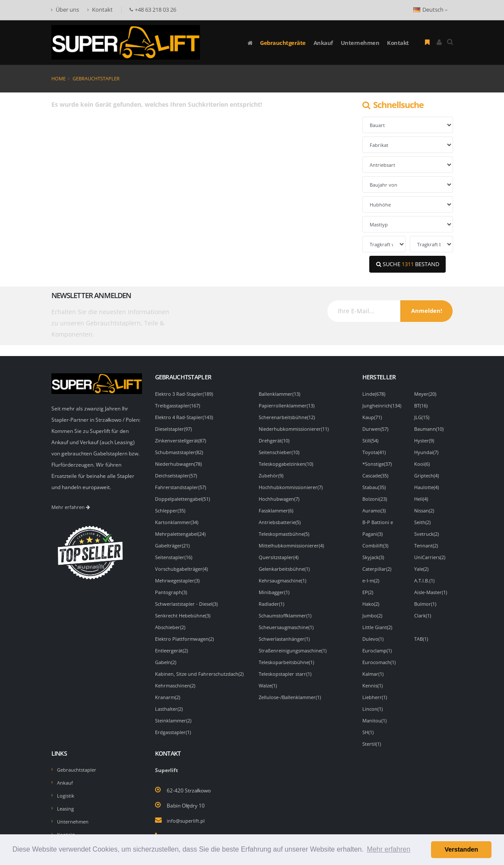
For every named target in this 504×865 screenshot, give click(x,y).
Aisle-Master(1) (433, 585)
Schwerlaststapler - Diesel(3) (190, 596)
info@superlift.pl (186, 807)
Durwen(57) (377, 427)
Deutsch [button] (430, 10)
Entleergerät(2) (173, 641)
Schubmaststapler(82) (182, 450)
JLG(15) (423, 416)
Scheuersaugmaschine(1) (289, 618)
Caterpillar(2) (378, 562)
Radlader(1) (273, 596)
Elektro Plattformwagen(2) (187, 630)
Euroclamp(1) (379, 641)
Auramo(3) (375, 506)
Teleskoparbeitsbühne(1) (289, 652)
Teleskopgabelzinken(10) (289, 461)
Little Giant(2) (379, 618)
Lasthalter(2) (170, 708)
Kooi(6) (423, 461)
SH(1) (369, 719)
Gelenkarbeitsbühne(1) (286, 562)
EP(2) (369, 585)
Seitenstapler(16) (176, 551)
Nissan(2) (426, 506)
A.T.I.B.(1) (426, 573)
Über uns (65, 10)
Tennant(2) (427, 540)
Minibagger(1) (276, 585)
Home (59, 78)
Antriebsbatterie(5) (282, 517)
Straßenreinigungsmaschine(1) (296, 641)
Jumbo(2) (373, 607)
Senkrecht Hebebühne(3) (185, 607)
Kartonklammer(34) (179, 517)
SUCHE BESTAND (408, 264)
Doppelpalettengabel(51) (185, 495)
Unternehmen (360, 43)
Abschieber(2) (172, 618)
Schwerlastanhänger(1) (287, 630)
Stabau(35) (376, 483)
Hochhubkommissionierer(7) (293, 483)
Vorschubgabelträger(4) (184, 562)
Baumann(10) (431, 427)
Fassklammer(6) (278, 506)
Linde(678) (375, 394)
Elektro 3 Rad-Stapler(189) (187, 394)
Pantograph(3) (172, 585)
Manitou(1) (376, 708)
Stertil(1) (373, 731)
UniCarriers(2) (431, 551)
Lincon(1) (373, 697)
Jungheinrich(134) (384, 405)
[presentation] (259, 317)
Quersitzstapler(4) (281, 551)
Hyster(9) (425, 439)
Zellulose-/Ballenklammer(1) (293, 686)
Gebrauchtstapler (96, 78)
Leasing (66, 794)
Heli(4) (422, 495)
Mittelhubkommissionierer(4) (294, 540)
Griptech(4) (428, 472)
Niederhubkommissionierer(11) (296, 427)
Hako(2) (372, 596)
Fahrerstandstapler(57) (183, 483)
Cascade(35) (377, 472)
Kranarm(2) (169, 697)
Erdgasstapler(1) (175, 731)
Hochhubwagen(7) (281, 495)
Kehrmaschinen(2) (177, 686)
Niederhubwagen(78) (181, 461)
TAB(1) (422, 630)
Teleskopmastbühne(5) (286, 528)
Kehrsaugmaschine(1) (285, 573)
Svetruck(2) (428, 528)
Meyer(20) (427, 394)
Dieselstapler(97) (176, 427)
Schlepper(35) (172, 506)
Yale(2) (423, 562)
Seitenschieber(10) (281, 450)
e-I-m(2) (372, 573)
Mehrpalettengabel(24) (183, 528)
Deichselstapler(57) (179, 472)
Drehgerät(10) (276, 439)
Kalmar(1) (374, 663)
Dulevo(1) (374, 630)
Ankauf (323, 43)
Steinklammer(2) (175, 719)
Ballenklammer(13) (282, 394)
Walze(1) (269, 674)
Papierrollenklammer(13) (289, 405)
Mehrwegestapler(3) (180, 573)
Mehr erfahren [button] (389, 849)
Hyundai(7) (427, 450)
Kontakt (100, 10)
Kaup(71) (373, 416)
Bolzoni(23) (376, 495)
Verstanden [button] (461, 849)
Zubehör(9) (272, 472)
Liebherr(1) (376, 686)
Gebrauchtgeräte (283, 43)
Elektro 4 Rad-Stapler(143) (187, 416)
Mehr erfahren (72, 507)
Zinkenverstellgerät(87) (183, 439)
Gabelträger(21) (174, 540)
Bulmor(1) (426, 596)
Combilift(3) (376, 540)
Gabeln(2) (167, 652)
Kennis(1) (374, 674)
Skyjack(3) (374, 551)
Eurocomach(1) (381, 652)
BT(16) (422, 405)
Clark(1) (424, 607)
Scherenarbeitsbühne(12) (289, 416)
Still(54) (371, 439)
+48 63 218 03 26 (187, 822)
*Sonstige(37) (379, 461)
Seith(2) (423, 517)
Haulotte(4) (428, 483)
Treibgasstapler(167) (180, 405)
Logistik (66, 781)
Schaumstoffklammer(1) (288, 607)
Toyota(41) (375, 450)
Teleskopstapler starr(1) (288, 663)
